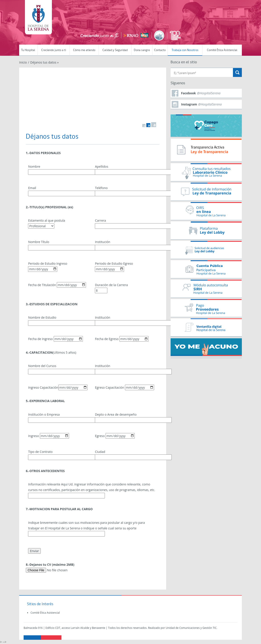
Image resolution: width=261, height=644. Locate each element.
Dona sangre (142, 50)
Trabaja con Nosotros (185, 50)
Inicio (23, 62)
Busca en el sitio (184, 62)
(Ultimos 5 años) (51, 352)
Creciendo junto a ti (54, 50)
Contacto (160, 50)
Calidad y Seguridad (115, 50)
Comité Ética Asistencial (222, 50)
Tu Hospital (28, 50)
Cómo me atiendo (84, 50)
